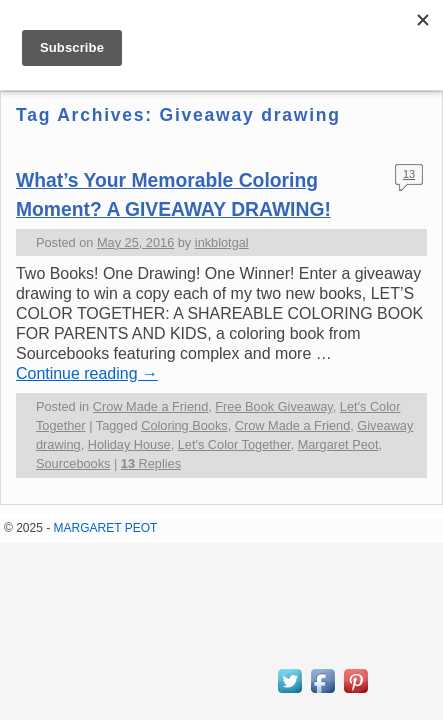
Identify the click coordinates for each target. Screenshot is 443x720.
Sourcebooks (73, 463)
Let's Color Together (234, 444)
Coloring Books (184, 425)
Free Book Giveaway (273, 406)
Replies (151, 463)
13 (409, 174)
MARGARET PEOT (106, 528)
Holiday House (129, 444)
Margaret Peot (338, 444)
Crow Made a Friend (151, 406)
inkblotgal (222, 242)
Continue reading (87, 373)
